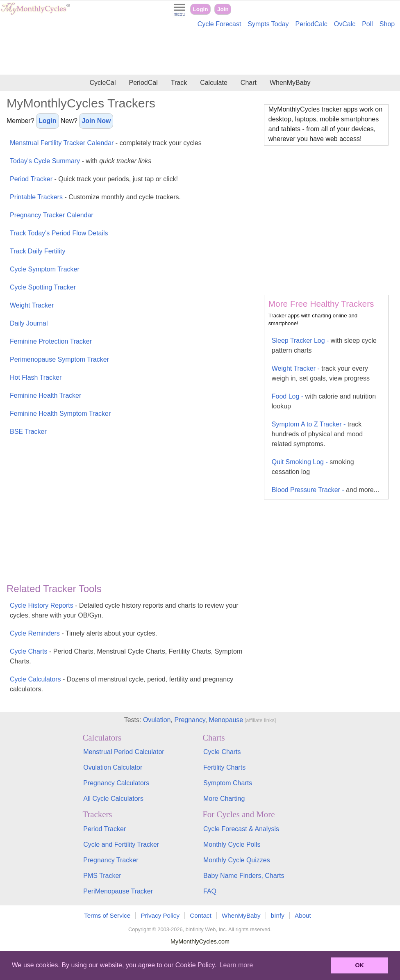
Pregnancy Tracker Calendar (52, 215)
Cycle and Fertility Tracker (121, 844)
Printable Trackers (95, 197)
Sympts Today (268, 24)
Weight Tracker (32, 305)
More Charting (224, 799)
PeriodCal (143, 83)
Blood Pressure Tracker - (325, 490)
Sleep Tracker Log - (324, 345)
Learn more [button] (236, 965)
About (303, 915)
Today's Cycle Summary (81, 161)
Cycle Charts (126, 656)
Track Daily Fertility (37, 251)
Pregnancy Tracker (111, 860)
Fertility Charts (224, 767)
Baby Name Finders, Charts (244, 876)
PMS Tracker (102, 876)
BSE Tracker (28, 432)
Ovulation (157, 720)
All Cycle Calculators (113, 799)
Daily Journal (29, 323)
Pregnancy (190, 720)
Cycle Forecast (219, 24)
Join (223, 9)
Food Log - (324, 401)
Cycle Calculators (122, 684)
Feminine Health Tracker (45, 395)
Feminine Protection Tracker (51, 341)
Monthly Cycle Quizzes (237, 860)
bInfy (278, 915)
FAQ (210, 891)
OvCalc (345, 24)
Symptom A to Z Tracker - (317, 434)
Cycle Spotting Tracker (43, 287)
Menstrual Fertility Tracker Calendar (106, 143)
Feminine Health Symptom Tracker (60, 414)
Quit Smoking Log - (313, 467)
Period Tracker (94, 179)
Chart (249, 83)
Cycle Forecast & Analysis (241, 829)
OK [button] (359, 965)
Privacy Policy (160, 915)
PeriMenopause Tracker (118, 891)
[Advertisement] (200, 52)
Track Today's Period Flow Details (59, 233)
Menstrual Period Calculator (124, 752)
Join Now (96, 121)
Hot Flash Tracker (36, 377)
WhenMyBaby (290, 83)
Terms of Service (107, 915)
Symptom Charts (228, 783)
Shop (387, 24)
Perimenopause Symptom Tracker (59, 359)
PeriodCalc (311, 24)
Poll (367, 24)
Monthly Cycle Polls (232, 844)
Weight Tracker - (321, 373)
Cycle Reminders (83, 633)
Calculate (214, 83)
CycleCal (102, 83)
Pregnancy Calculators (116, 783)
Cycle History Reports (124, 610)
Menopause (226, 720)
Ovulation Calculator (113, 767)
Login (201, 9)
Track (179, 83)
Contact (200, 915)
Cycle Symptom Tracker (45, 269)
